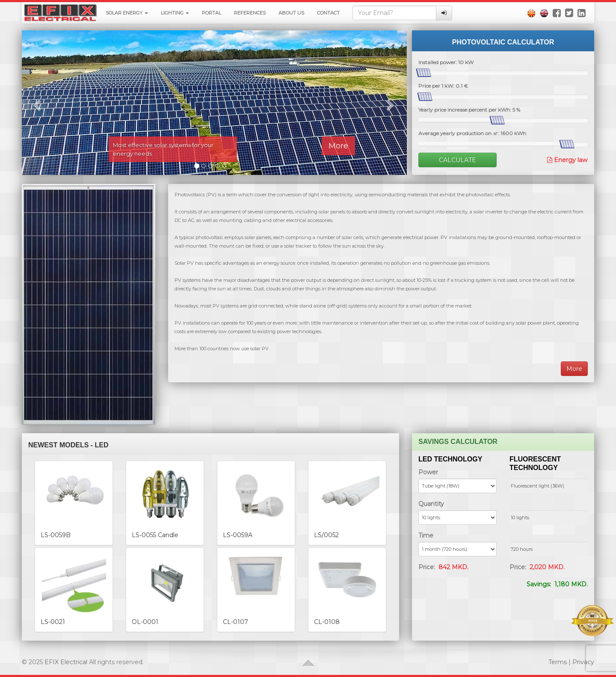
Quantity (431, 504)
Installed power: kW (446, 62)
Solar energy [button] (127, 13)
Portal (212, 13)
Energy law (570, 160)
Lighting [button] (175, 13)
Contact (328, 13)
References (250, 13)
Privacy (583, 662)
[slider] (423, 73)
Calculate (458, 160)
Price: (443, 567)
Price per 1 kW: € (443, 86)
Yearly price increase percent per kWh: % (469, 110)
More (338, 146)
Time (426, 535)
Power (428, 472)
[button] (36, 103)
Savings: (557, 584)
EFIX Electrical (66, 662)
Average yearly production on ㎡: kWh (472, 133)
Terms (558, 662)
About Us (291, 13)
